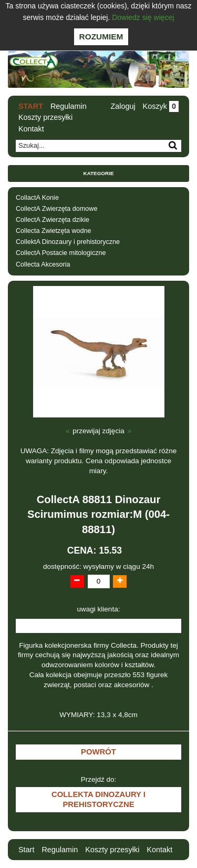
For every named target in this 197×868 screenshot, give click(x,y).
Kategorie (99, 173)
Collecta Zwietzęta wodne (54, 231)
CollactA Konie (37, 198)
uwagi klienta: (99, 609)
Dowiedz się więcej (143, 17)
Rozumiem (101, 37)
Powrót (98, 752)
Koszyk (161, 106)
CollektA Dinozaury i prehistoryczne (68, 242)
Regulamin (69, 106)
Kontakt (31, 129)
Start (31, 106)
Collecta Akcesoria (43, 264)
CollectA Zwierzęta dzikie (53, 220)
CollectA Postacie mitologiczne (61, 253)
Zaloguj (123, 106)
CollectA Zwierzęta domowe (56, 209)
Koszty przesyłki (45, 117)
